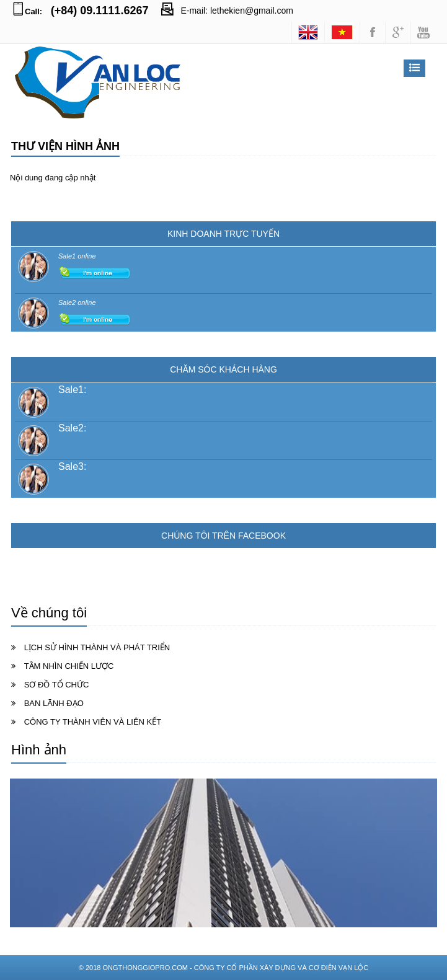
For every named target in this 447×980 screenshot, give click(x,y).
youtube (423, 33)
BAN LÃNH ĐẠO (54, 703)
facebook (373, 33)
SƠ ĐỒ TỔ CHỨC (57, 685)
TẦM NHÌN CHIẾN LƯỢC (69, 666)
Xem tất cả (412, 753)
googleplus (398, 33)
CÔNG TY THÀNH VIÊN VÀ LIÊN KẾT (93, 722)
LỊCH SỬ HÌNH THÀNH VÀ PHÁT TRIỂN (97, 647)
